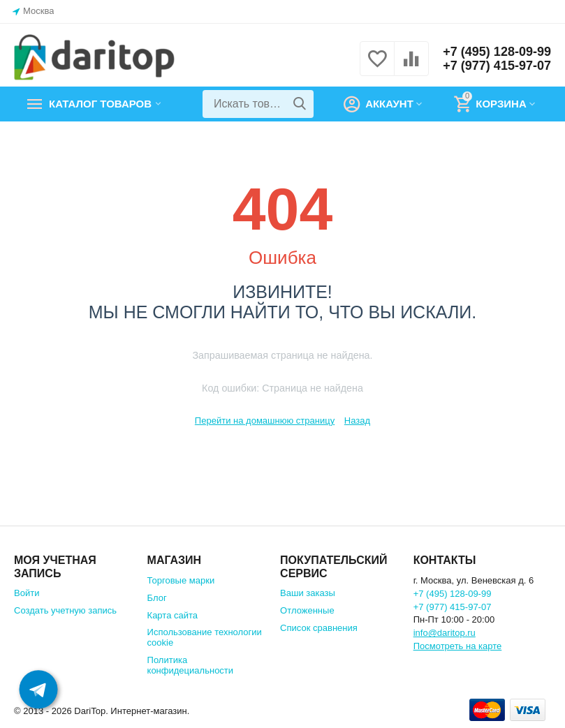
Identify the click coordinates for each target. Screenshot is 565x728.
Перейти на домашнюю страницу (265, 421)
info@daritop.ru (445, 633)
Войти (27, 593)
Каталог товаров (100, 104)
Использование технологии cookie (205, 637)
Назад (357, 421)
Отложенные (307, 610)
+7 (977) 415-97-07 (497, 66)
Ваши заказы (308, 593)
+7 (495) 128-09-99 (497, 52)
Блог (157, 598)
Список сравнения (319, 628)
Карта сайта (173, 615)
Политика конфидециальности (191, 665)
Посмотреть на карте (458, 646)
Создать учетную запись (65, 610)
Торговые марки (181, 580)
